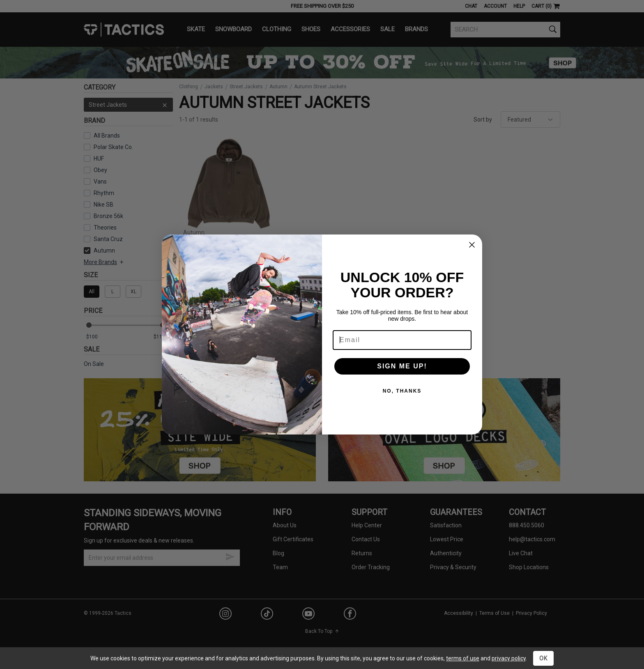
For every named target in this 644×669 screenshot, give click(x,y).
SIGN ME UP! (402, 366)
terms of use (463, 658)
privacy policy (509, 658)
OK (543, 658)
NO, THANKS (402, 391)
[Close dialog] (472, 245)
